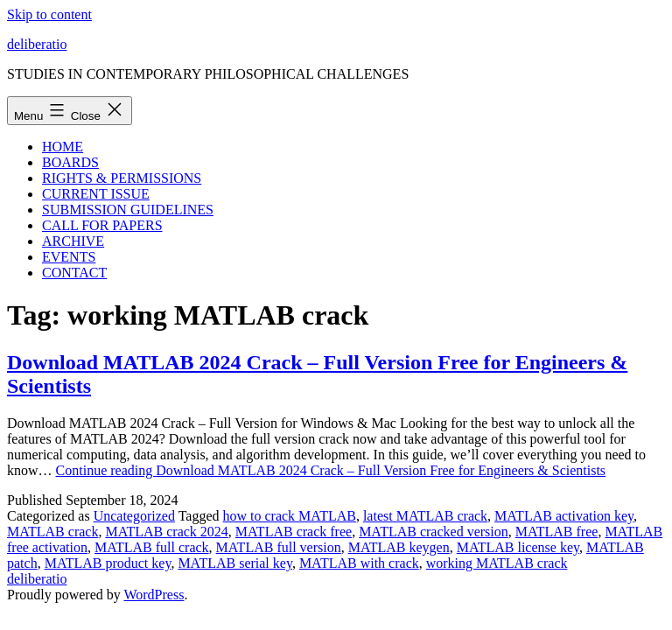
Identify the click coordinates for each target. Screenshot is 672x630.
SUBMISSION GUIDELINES (128, 210)
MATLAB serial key (235, 563)
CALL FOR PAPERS (102, 225)
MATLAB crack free (294, 532)
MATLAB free (557, 532)
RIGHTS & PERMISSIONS (122, 178)
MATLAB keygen (399, 547)
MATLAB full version (279, 547)
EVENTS (69, 257)
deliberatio (37, 44)
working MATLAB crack (497, 563)
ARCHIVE (73, 241)
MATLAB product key (108, 563)
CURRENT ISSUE (96, 194)
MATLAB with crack (359, 563)
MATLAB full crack (152, 547)
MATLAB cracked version (434, 532)
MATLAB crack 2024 (166, 532)
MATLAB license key (518, 547)
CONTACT (74, 273)
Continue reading (331, 470)
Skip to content (49, 14)
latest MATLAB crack (425, 516)
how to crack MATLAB (289, 516)
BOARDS (70, 162)
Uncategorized (134, 516)
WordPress (154, 595)
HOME (63, 147)
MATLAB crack (52, 532)
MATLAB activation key (564, 516)
